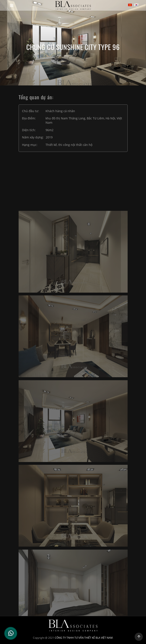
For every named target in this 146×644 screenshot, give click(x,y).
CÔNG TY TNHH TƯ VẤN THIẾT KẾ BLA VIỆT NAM (84, 638)
